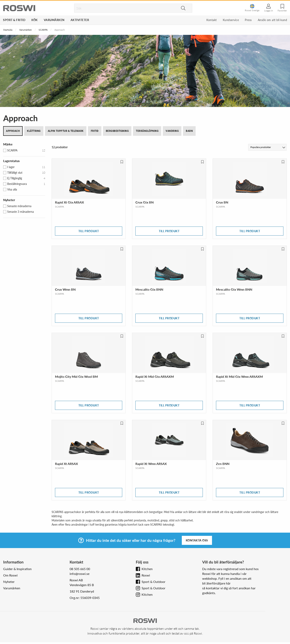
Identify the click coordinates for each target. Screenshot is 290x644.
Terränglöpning (147, 131)
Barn (189, 131)
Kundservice (231, 20)
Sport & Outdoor (153, 582)
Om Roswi (10, 575)
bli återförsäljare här (216, 583)
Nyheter (9, 582)
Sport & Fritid (14, 20)
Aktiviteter (80, 20)
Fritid (95, 131)
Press (248, 20)
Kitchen (147, 569)
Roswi (146, 575)
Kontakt (212, 20)
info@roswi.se (79, 574)
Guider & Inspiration (17, 569)
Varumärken (54, 20)
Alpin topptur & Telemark (66, 131)
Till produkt (89, 231)
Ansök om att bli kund (272, 20)
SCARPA (43, 30)
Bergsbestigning (117, 131)
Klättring (34, 131)
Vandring (172, 131)
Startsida (8, 30)
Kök (35, 20)
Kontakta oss (197, 540)
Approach (13, 131)
